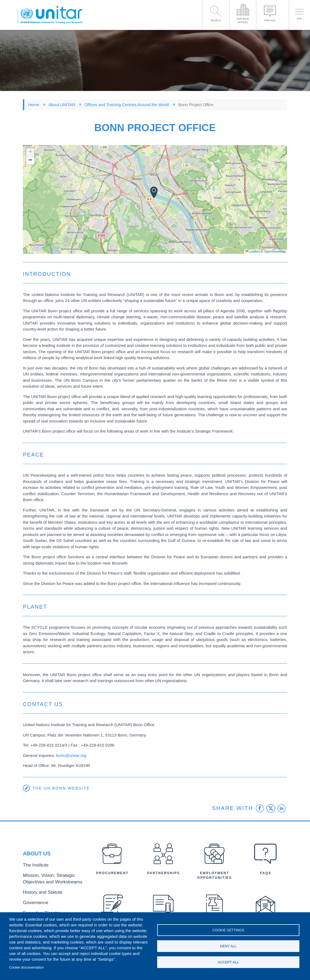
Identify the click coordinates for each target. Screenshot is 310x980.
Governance (33, 901)
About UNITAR (62, 105)
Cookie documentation (27, 967)
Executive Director (38, 910)
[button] (154, 192)
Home (34, 105)
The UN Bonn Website (62, 788)
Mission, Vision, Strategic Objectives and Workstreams (52, 881)
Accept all (228, 964)
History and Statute (39, 892)
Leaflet (252, 251)
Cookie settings (228, 929)
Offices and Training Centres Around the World (127, 105)
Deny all (228, 946)
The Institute (33, 869)
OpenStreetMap (275, 251)
